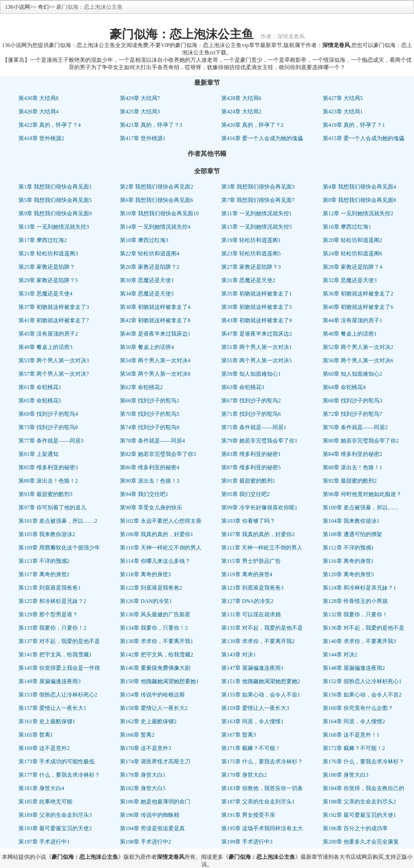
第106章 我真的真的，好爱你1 (157, 534)
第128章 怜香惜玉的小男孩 (355, 601)
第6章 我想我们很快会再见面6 (157, 200)
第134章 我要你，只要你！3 (154, 628)
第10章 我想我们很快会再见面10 (159, 213)
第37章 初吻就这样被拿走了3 (54, 307)
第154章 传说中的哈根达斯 (152, 695)
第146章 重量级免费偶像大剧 (155, 668)
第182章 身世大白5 (143, 788)
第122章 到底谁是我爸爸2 (151, 588)
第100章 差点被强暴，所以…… (361, 508)
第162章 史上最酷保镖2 (148, 721)
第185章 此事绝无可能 (45, 802)
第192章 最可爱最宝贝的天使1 (359, 815)
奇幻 (43, 7)
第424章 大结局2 (241, 112)
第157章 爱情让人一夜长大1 (52, 708)
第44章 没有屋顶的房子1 (352, 320)
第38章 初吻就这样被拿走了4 (155, 307)
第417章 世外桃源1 (143, 138)
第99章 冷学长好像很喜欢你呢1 (259, 508)
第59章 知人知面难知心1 (251, 374)
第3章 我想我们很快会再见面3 (258, 187)
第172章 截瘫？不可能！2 (354, 748)
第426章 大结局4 (38, 112)
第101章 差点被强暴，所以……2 (58, 521)
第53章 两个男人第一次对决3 (54, 360)
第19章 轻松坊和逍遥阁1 (251, 240)
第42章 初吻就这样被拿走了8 (155, 320)
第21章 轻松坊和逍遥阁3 (48, 254)
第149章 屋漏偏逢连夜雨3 (50, 681)
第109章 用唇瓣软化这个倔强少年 (59, 548)
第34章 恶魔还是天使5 (147, 294)
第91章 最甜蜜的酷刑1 (248, 481)
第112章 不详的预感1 (348, 548)
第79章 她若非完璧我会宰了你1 (259, 441)
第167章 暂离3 (239, 735)
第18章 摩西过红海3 (144, 240)
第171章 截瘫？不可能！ (251, 748)
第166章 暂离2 (137, 735)
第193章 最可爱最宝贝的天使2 (55, 828)
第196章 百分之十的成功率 (355, 828)
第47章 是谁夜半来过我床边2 (257, 334)
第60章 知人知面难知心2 (352, 374)
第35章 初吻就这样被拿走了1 (257, 294)
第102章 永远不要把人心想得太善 (161, 521)
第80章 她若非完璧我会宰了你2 (361, 441)
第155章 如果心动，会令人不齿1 (261, 695)
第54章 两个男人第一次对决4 (155, 360)
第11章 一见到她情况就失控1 (257, 213)
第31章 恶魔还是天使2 (248, 280)
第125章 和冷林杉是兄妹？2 (52, 601)
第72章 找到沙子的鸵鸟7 (352, 414)
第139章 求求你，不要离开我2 (258, 641)
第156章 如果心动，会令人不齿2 (362, 695)
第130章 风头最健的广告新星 (155, 614)
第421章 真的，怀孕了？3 (151, 125)
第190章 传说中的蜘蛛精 (150, 815)
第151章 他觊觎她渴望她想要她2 (261, 681)
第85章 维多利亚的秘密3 (48, 467)
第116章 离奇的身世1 (348, 561)
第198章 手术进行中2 (145, 842)
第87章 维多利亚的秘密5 (251, 467)
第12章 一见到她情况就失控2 (358, 213)
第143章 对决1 (239, 655)
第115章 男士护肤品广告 (251, 561)
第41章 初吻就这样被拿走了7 (54, 320)
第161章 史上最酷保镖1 (47, 721)
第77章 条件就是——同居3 (51, 441)
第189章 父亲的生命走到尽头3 (55, 815)
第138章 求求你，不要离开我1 (157, 641)
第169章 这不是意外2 (44, 748)
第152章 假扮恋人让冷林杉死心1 (362, 681)
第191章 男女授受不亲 (248, 815)
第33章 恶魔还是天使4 (45, 294)
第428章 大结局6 (241, 98)
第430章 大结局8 (38, 98)
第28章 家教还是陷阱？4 (352, 267)
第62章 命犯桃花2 (141, 387)
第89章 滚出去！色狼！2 (48, 481)
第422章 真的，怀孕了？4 (50, 125)
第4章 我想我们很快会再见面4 (359, 187)
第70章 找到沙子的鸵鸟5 (150, 414)
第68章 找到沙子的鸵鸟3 (352, 401)
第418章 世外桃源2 (41, 138)
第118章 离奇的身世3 (145, 574)
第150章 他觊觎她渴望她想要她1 (159, 681)
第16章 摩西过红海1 (347, 227)
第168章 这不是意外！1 (351, 735)
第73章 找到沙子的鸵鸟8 (48, 427)
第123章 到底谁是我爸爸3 (252, 588)
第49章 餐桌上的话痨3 (45, 347)
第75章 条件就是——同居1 (254, 427)
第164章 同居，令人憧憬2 (354, 721)
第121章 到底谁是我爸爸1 (50, 588)
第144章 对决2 (340, 655)
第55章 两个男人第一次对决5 (257, 360)
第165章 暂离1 (36, 735)
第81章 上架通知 (38, 454)
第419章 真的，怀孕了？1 (354, 125)
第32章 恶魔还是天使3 (350, 280)
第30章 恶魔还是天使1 (147, 280)
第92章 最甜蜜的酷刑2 (350, 481)
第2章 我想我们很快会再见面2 (157, 187)
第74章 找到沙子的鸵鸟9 (150, 427)
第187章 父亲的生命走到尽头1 (258, 802)
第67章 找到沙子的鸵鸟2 (251, 401)
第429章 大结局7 (140, 98)
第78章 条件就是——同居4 (152, 441)
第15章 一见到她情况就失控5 (257, 227)
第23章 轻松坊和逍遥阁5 (251, 254)
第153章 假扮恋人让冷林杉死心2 (58, 695)
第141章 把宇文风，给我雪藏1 (55, 655)
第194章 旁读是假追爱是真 (152, 828)
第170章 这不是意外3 (145, 748)
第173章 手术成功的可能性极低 (56, 762)
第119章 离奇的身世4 (247, 574)
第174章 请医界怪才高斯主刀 (155, 762)
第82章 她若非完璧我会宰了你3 (158, 454)
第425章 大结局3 (140, 112)
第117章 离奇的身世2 (44, 574)
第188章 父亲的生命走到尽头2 (359, 802)
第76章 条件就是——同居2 (355, 427)
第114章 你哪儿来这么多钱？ (155, 561)
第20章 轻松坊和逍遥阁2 (352, 240)
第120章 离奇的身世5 (348, 574)
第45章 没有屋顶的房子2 (48, 334)
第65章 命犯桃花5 (40, 401)
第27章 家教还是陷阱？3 (251, 267)
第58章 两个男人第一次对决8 (155, 374)
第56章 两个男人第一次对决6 (358, 360)
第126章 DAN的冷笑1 (146, 601)
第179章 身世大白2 (244, 775)
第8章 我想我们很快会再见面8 (359, 200)
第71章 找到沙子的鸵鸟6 (251, 414)
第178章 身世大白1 (143, 775)
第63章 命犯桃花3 (243, 387)
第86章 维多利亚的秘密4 (150, 467)
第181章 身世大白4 (41, 788)
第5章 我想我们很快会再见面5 (55, 200)
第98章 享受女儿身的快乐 (151, 508)
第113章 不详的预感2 (44, 561)
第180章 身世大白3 (346, 775)
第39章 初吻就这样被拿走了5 (257, 307)
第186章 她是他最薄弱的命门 (155, 802)
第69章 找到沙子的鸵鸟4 (48, 414)
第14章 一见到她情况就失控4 (155, 227)
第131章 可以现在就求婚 (251, 614)
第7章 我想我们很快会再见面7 (258, 200)
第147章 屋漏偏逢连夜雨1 (252, 668)
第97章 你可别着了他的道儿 (52, 508)
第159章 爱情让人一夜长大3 (255, 708)
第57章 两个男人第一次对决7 (54, 374)
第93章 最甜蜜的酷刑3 (45, 494)
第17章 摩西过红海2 (43, 240)
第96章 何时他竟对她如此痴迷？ (362, 494)
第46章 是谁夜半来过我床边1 (155, 334)
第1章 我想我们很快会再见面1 (55, 187)
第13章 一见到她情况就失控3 (54, 227)
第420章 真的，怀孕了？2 (252, 125)
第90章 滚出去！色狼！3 (150, 481)
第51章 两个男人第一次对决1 (257, 347)
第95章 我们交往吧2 (245, 494)
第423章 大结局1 (343, 112)
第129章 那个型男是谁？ (48, 614)
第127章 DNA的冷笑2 (247, 601)
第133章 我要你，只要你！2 (52, 628)
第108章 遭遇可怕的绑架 (352, 534)
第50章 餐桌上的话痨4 (147, 347)
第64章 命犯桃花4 (344, 387)
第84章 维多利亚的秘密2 (352, 454)
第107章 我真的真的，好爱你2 (258, 534)
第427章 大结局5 (343, 98)
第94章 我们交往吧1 (144, 494)
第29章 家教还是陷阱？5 (48, 280)
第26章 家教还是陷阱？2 (150, 267)
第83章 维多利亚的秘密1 (251, 454)
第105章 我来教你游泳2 (47, 534)
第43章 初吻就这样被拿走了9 (257, 320)
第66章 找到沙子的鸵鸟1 (150, 401)
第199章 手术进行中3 (247, 842)
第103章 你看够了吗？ (248, 521)
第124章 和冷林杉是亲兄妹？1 (359, 588)
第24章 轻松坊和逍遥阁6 (352, 254)
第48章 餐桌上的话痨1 (350, 334)
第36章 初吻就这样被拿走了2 (358, 294)
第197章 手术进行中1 (44, 842)
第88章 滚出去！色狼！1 (352, 467)
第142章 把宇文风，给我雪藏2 (157, 655)
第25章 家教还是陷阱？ (47, 267)
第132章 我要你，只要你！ (355, 614)
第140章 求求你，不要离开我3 (359, 641)
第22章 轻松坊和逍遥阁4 (150, 254)
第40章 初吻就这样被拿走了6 (358, 307)
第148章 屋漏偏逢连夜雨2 (354, 668)
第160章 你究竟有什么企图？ (358, 708)
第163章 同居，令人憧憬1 (252, 721)
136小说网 (18, 7)
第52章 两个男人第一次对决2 (358, 347)
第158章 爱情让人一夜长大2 (154, 708)
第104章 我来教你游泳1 (351, 521)
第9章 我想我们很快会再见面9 (55, 213)
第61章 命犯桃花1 (40, 387)
